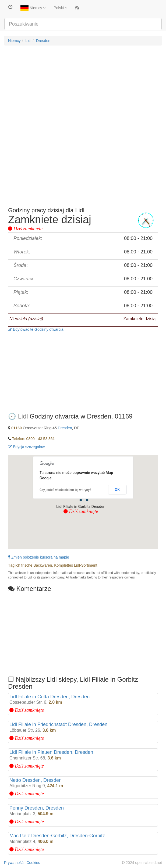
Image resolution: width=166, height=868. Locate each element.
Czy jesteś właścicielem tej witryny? (65, 490)
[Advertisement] (83, 89)
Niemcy (33, 8)
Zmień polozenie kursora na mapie (39, 557)
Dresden (43, 41)
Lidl (28, 41)
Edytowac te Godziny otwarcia (36, 329)
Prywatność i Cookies (22, 863)
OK (117, 490)
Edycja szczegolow (26, 447)
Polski (60, 8)
